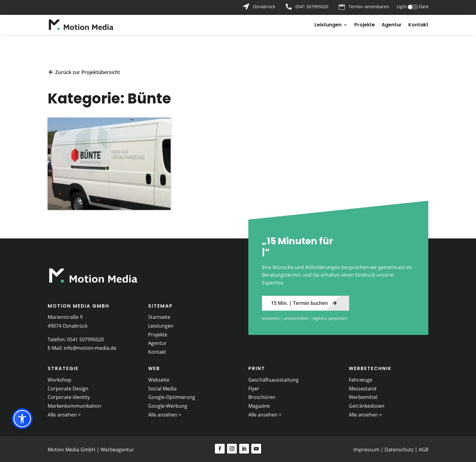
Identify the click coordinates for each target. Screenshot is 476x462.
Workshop (59, 378)
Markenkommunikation (74, 404)
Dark (424, 7)
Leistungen (328, 25)
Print (257, 367)
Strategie (63, 367)
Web (154, 367)
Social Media (162, 387)
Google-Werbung (168, 404)
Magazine (259, 404)
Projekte (365, 25)
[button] (22, 419)
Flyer (254, 387)
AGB (423, 448)
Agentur (392, 25)
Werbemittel (363, 396)
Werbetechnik (370, 367)
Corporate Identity (69, 396)
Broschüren (262, 396)
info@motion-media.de (90, 346)
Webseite (159, 378)
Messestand (363, 387)
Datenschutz (399, 448)
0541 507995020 (85, 338)
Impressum (366, 448)
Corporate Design (68, 387)
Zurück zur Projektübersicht (88, 70)
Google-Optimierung (172, 396)
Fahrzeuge (361, 378)
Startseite (159, 315)
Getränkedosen (367, 404)
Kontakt (418, 25)
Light (402, 7)
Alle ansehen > (64, 413)
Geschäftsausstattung (274, 378)
